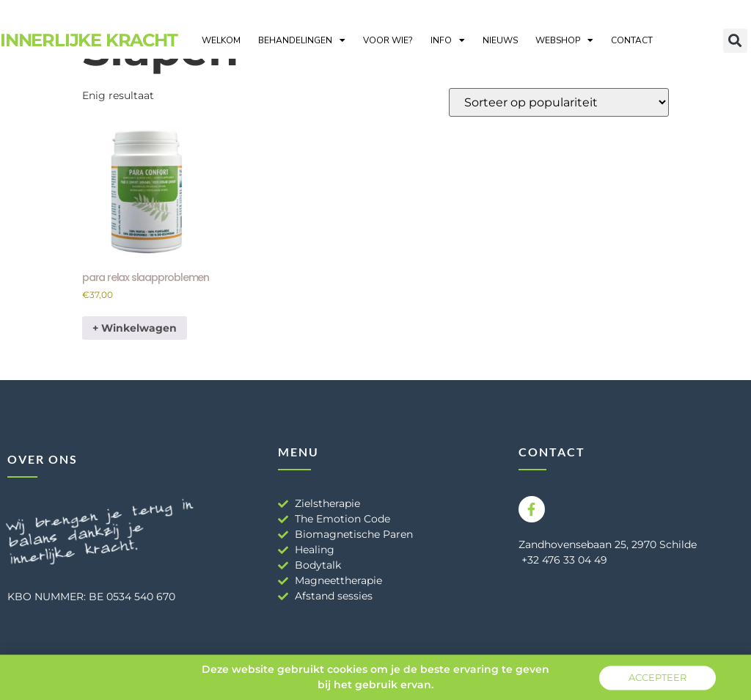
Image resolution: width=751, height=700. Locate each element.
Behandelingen (302, 40)
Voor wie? (388, 40)
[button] (735, 41)
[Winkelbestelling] (559, 102)
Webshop (564, 40)
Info (448, 40)
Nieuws (500, 40)
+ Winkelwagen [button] (135, 328)
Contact (632, 40)
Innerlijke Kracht (89, 40)
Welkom (221, 40)
